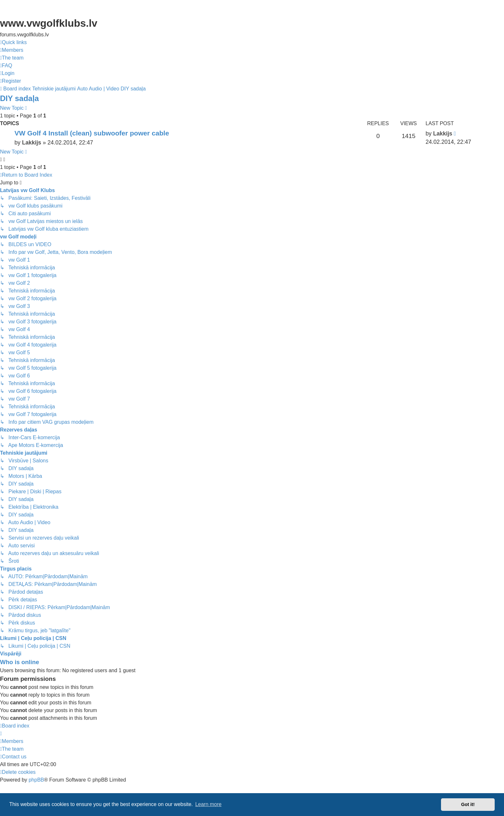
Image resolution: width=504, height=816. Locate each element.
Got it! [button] (468, 804)
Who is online (20, 662)
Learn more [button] (208, 804)
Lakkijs (32, 143)
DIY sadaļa (19, 98)
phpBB (36, 780)
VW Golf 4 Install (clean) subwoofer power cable (92, 133)
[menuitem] (12, 50)
